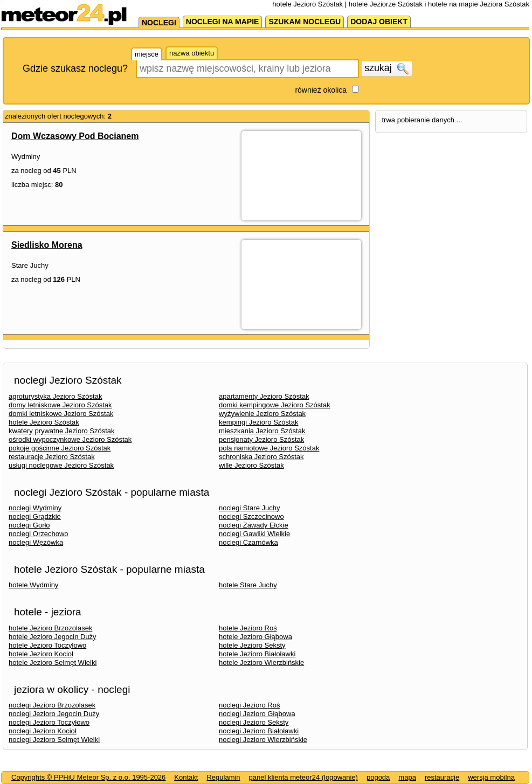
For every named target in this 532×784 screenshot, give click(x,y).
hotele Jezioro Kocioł (41, 654)
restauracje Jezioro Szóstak (52, 457)
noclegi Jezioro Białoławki (259, 731)
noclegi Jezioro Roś (249, 705)
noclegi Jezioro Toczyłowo (49, 722)
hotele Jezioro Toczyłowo (47, 645)
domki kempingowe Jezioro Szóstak (275, 405)
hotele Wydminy (33, 585)
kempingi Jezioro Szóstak (258, 422)
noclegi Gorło (29, 525)
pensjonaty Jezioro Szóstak (261, 439)
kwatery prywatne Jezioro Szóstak (62, 431)
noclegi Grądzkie (35, 516)
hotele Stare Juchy (248, 585)
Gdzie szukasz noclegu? (75, 68)
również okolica (321, 90)
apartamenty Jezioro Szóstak (264, 396)
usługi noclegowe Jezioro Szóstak (61, 465)
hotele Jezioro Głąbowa (255, 637)
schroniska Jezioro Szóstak (261, 457)
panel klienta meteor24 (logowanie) (303, 777)
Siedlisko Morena (47, 245)
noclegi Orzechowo (39, 534)
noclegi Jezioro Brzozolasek (52, 705)
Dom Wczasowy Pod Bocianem (75, 136)
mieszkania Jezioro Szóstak (262, 431)
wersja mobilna (491, 777)
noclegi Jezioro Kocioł (43, 731)
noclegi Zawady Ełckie (254, 525)
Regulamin (223, 777)
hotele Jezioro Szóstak (44, 422)
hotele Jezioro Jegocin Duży (53, 637)
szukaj (386, 68)
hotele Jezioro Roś (248, 628)
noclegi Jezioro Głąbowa (257, 714)
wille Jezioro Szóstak (251, 465)
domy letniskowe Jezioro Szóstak (60, 405)
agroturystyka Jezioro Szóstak (55, 396)
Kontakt (186, 777)
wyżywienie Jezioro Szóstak (262, 414)
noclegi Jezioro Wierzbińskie (263, 740)
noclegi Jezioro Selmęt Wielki (54, 740)
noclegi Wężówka (36, 542)
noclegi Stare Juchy (249, 508)
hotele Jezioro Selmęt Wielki (53, 662)
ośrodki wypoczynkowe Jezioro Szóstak (70, 439)
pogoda (378, 777)
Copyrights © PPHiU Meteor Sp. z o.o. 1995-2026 (88, 777)
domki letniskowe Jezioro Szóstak (61, 414)
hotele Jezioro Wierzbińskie (261, 662)
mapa (407, 777)
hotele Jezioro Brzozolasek (50, 628)
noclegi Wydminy (35, 508)
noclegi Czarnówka (248, 542)
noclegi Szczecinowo (251, 516)
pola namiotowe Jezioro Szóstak (269, 448)
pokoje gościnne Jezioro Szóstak (60, 448)
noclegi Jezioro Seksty (254, 722)
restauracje (442, 777)
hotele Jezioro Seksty (252, 645)
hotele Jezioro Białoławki (257, 654)
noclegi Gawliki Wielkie (254, 534)
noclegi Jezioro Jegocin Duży (54, 714)
